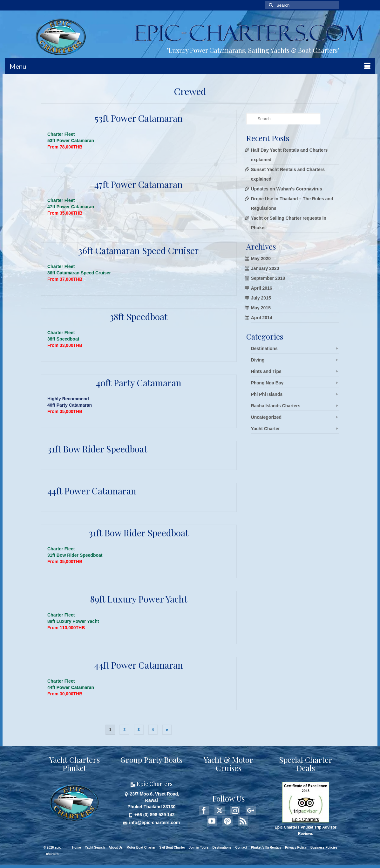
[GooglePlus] (251, 810)
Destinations (264, 348)
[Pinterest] (227, 821)
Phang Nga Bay (267, 383)
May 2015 (261, 308)
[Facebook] (204, 810)
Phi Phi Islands (267, 394)
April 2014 (262, 318)
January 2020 (265, 268)
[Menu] (190, 66)
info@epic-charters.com (151, 823)
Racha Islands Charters (276, 406)
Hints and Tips (266, 371)
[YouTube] (212, 821)
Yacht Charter (265, 429)
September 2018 (268, 278)
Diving (258, 360)
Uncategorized (266, 417)
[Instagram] (235, 810)
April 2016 (262, 288)
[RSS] (243, 821)
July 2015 (261, 298)
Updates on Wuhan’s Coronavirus (287, 189)
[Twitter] (220, 810)
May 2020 (261, 258)
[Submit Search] (270, 5)
